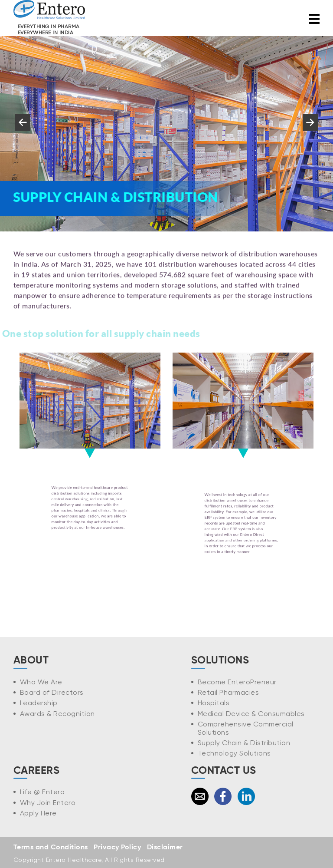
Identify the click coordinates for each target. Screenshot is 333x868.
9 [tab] (219, 240)
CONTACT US (224, 771)
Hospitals (214, 703)
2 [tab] (127, 240)
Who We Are (41, 682)
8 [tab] (206, 240)
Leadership (39, 703)
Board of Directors (52, 692)
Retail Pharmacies (229, 692)
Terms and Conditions (51, 848)
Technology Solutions (234, 753)
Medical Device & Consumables (251, 714)
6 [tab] (180, 240)
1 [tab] (114, 240)
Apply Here (38, 813)
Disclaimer (165, 848)
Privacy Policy (117, 848)
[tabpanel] (166, 134)
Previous (23, 130)
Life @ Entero (42, 792)
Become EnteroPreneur (237, 682)
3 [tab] (140, 240)
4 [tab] (153, 240)
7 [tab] (193, 240)
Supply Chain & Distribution (244, 743)
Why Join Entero (48, 803)
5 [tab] (166, 240)
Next (310, 130)
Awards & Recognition (57, 714)
